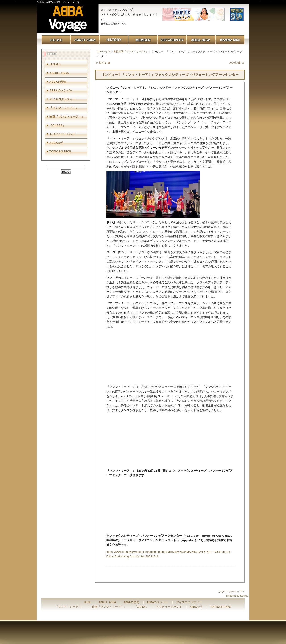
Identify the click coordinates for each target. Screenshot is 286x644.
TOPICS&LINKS (221, 607)
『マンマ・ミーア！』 (64, 108)
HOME (87, 602)
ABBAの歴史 (58, 82)
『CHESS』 (57, 125)
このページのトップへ (231, 591)
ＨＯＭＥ (55, 64)
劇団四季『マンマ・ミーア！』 (131, 51)
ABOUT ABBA (59, 73)
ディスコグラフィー (62, 99)
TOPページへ (103, 51)
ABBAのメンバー (61, 90)
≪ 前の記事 (103, 63)
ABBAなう (57, 143)
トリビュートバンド (62, 134)
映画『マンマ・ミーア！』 (67, 117)
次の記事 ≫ (237, 63)
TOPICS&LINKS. (61, 151)
